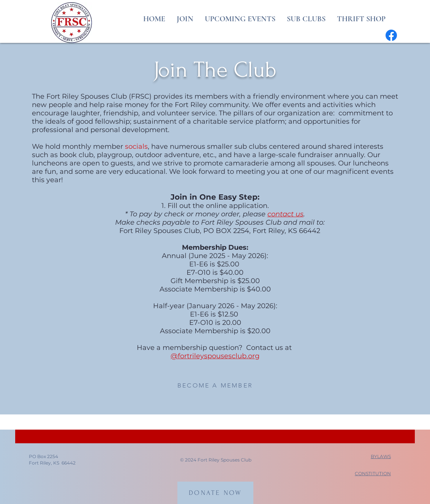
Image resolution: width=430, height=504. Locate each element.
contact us (285, 214)
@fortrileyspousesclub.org (215, 356)
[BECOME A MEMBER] (215, 385)
